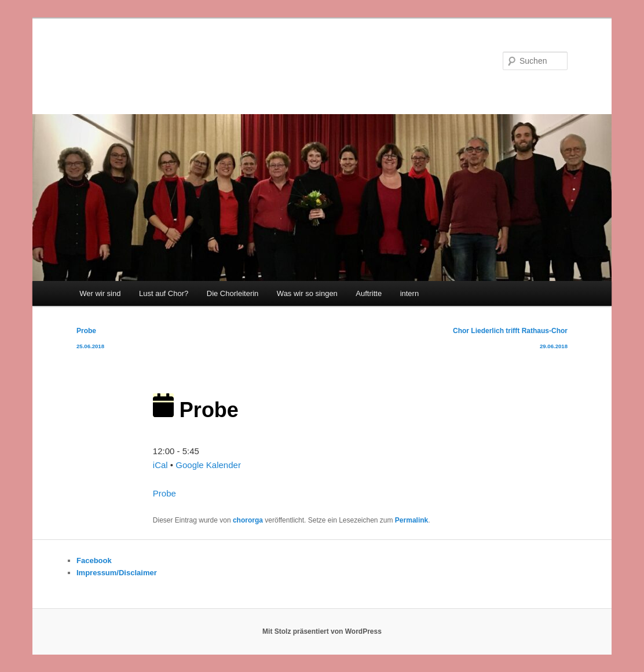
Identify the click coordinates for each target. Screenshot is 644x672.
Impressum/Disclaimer (117, 573)
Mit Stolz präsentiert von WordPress (322, 631)
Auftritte (369, 293)
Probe (90, 340)
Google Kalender (208, 465)
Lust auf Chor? (164, 293)
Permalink (411, 520)
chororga (248, 520)
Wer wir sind (100, 293)
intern (410, 293)
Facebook (94, 560)
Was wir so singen (307, 293)
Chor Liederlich (140, 61)
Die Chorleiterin (233, 293)
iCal (160, 465)
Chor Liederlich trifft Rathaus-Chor (510, 340)
